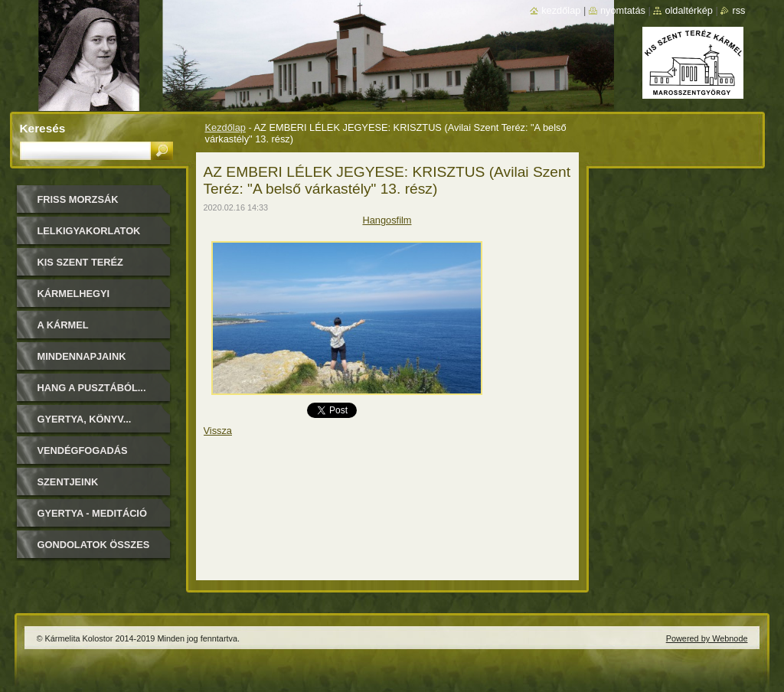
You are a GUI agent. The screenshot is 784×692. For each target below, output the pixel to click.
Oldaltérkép (689, 10)
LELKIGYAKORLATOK (89, 231)
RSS (738, 10)
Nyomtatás (623, 10)
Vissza (218, 431)
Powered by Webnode (707, 638)
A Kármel (63, 325)
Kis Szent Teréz (80, 262)
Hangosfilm (387, 220)
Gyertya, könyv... (85, 419)
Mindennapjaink (82, 356)
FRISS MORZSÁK (78, 199)
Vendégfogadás (83, 450)
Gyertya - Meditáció (92, 513)
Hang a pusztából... (92, 388)
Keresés (43, 128)
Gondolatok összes (94, 545)
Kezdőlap (225, 127)
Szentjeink (68, 482)
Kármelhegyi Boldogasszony (83, 299)
